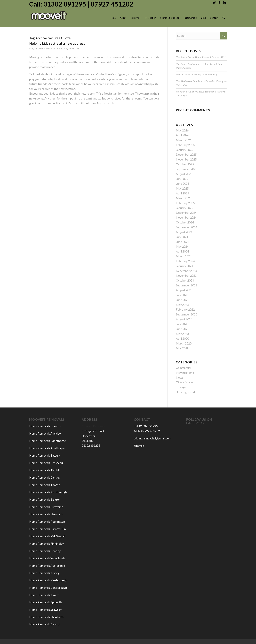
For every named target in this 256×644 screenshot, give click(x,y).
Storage (181, 387)
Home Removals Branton (45, 426)
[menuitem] (113, 18)
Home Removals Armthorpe (47, 448)
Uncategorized (185, 392)
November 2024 (186, 217)
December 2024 (186, 213)
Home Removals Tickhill (44, 470)
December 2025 (186, 154)
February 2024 (185, 261)
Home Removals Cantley (45, 477)
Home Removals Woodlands (47, 558)
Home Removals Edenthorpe (48, 441)
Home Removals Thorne (45, 485)
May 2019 (182, 348)
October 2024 (185, 222)
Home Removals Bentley (45, 551)
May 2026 (182, 130)
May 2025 (182, 188)
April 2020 (182, 338)
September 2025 (186, 169)
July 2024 (182, 237)
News (180, 377)
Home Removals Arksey (44, 573)
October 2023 (185, 280)
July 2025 (182, 179)
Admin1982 (74, 49)
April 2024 (182, 251)
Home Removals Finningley (47, 544)
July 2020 (182, 324)
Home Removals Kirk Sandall (47, 536)
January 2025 (184, 208)
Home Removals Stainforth (46, 617)
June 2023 (182, 300)
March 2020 (184, 343)
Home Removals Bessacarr (46, 463)
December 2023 (186, 271)
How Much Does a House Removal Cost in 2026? (201, 57)
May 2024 (182, 246)
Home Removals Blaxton (45, 499)
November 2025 (186, 159)
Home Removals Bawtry (45, 455)
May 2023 (182, 305)
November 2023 (186, 276)
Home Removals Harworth (46, 514)
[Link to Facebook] (219, 2)
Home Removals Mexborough (48, 580)
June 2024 (182, 242)
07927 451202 (150, 431)
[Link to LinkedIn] (224, 2)
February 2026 (185, 145)
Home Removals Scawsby (45, 610)
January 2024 (184, 266)
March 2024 (184, 256)
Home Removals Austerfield (47, 566)
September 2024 (186, 227)
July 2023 (182, 295)
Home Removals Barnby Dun (48, 529)
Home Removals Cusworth (46, 507)
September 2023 (186, 285)
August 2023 (184, 290)
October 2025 (185, 164)
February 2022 (185, 309)
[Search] (224, 18)
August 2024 (184, 232)
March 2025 (184, 198)
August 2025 (184, 174)
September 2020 (186, 314)
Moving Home (56, 49)
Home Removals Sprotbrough (48, 492)
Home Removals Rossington (47, 521)
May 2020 (182, 334)
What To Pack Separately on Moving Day (196, 74)
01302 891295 (148, 426)
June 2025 (182, 184)
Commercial (183, 368)
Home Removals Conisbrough (48, 588)
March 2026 (184, 140)
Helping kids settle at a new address (57, 43)
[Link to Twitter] (214, 2)
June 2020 (182, 329)
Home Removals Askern (44, 595)
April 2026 (182, 135)
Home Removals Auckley (45, 433)
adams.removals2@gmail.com (152, 438)
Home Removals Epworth (45, 602)
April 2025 (182, 193)
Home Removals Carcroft (45, 624)
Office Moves (185, 382)
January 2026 (184, 150)
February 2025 (185, 203)
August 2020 (184, 319)
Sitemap (139, 446)
